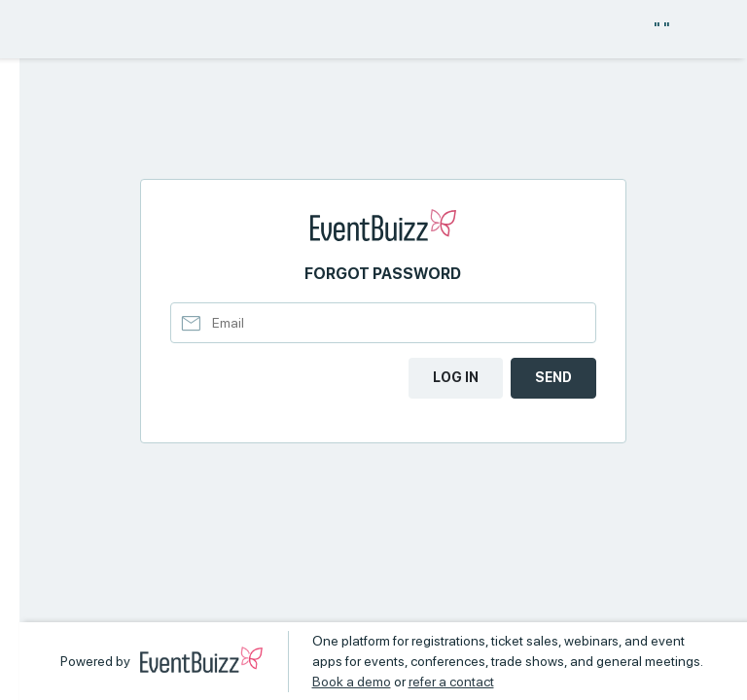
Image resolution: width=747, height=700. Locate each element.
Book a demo (352, 682)
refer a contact (451, 682)
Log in (456, 377)
